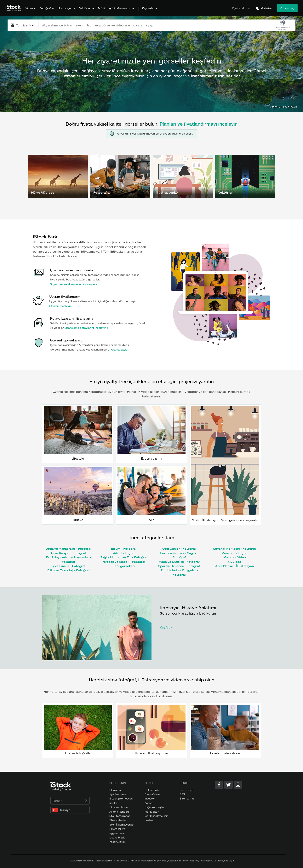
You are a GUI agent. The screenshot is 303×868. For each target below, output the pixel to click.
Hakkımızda (152, 790)
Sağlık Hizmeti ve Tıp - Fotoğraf (124, 557)
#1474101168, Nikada (283, 106)
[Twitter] (229, 785)
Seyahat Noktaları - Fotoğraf (235, 548)
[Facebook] (219, 785)
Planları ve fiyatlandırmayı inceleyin (199, 124)
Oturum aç (287, 8)
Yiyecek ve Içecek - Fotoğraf (124, 562)
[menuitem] (30, 11)
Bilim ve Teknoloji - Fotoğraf (68, 570)
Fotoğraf (45, 8)
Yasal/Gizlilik (117, 842)
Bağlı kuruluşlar (154, 807)
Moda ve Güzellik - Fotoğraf (179, 562)
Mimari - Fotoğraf (235, 553)
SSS (182, 794)
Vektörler (85, 8)
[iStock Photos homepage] (14, 8)
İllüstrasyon (65, 8)
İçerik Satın (152, 812)
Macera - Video (235, 557)
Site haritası (187, 798)
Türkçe (70, 801)
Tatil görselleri (124, 566)
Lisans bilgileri (118, 837)
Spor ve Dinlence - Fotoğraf (179, 566)
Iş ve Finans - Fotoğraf (68, 566)
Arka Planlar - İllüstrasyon (235, 566)
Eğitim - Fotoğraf (124, 548)
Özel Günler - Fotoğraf (179, 548)
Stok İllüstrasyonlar (122, 824)
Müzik (102, 8)
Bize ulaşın (186, 790)
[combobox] (23, 25)
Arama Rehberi (119, 812)
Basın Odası (152, 794)
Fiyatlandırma (241, 8)
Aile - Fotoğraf (124, 553)
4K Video (234, 562)
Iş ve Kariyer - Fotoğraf (69, 553)
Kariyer (149, 803)
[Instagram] (238, 785)
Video (29, 8)
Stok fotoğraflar (120, 816)
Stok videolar (118, 820)
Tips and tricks (119, 807)
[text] (154, 25)
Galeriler (267, 8)
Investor (150, 798)
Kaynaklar (148, 8)
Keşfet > (166, 627)
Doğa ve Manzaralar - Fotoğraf (69, 548)
